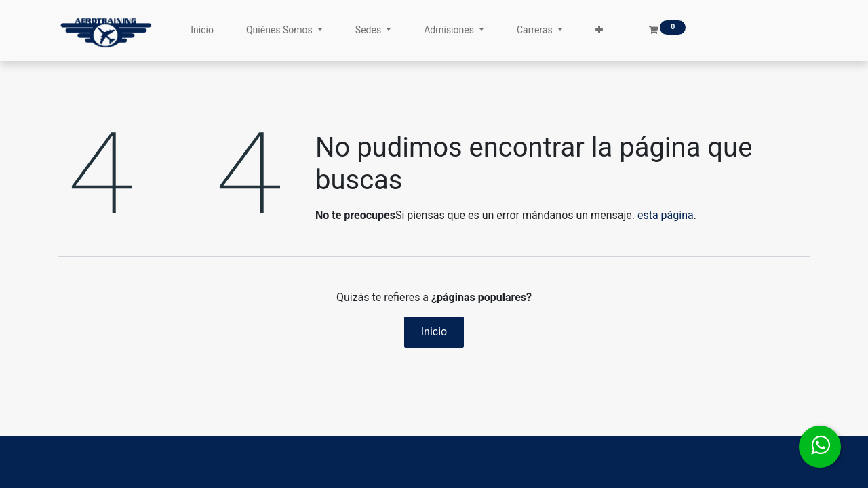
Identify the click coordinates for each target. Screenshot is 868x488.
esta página (666, 215)
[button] (599, 30)
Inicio (434, 332)
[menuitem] (202, 30)
